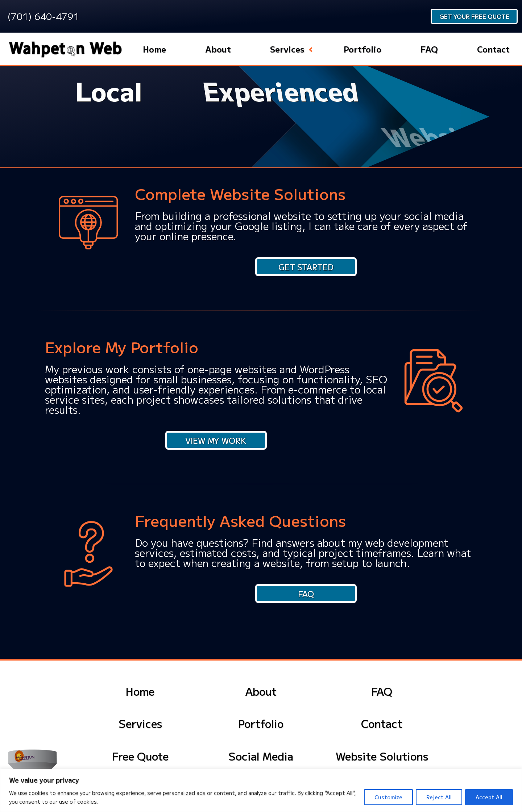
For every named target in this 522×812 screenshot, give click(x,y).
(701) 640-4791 (43, 16)
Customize (388, 797)
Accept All (489, 797)
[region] (261, 790)
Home (154, 49)
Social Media (261, 756)
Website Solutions (382, 756)
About (218, 49)
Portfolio (362, 49)
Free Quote (140, 756)
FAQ (429, 49)
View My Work (216, 440)
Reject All (439, 797)
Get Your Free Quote (474, 16)
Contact (493, 49)
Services (287, 49)
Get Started (306, 267)
